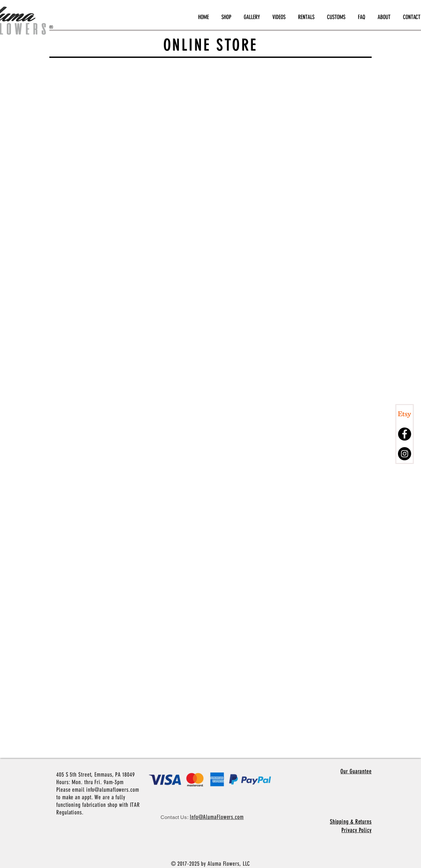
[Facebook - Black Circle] (405, 434)
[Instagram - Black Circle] (405, 454)
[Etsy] (405, 414)
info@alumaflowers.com (113, 790)
